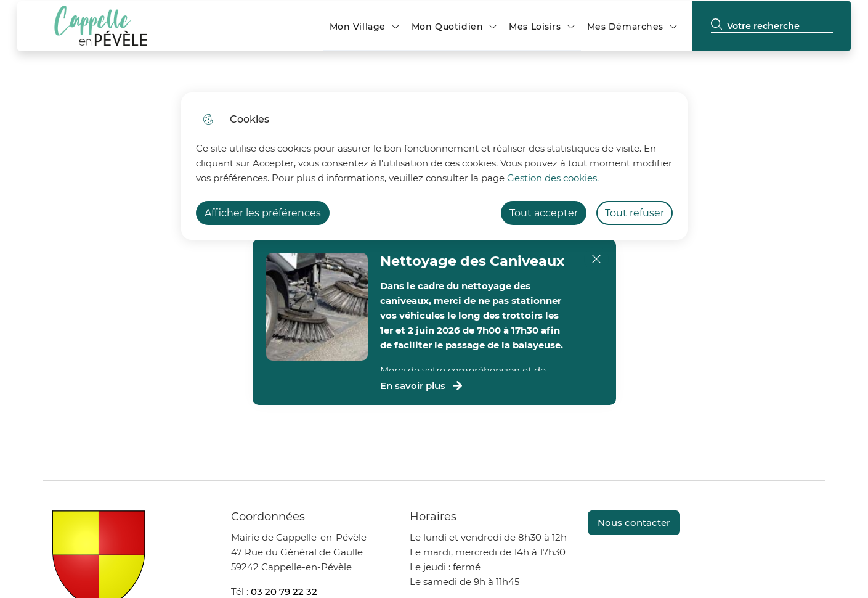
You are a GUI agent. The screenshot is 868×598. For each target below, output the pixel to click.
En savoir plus (422, 386)
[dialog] (434, 166)
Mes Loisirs (535, 27)
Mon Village (358, 27)
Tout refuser (635, 213)
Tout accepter (544, 213)
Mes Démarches (625, 27)
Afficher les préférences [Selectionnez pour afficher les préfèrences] (263, 213)
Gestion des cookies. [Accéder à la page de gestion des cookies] (553, 178)
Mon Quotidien (447, 27)
